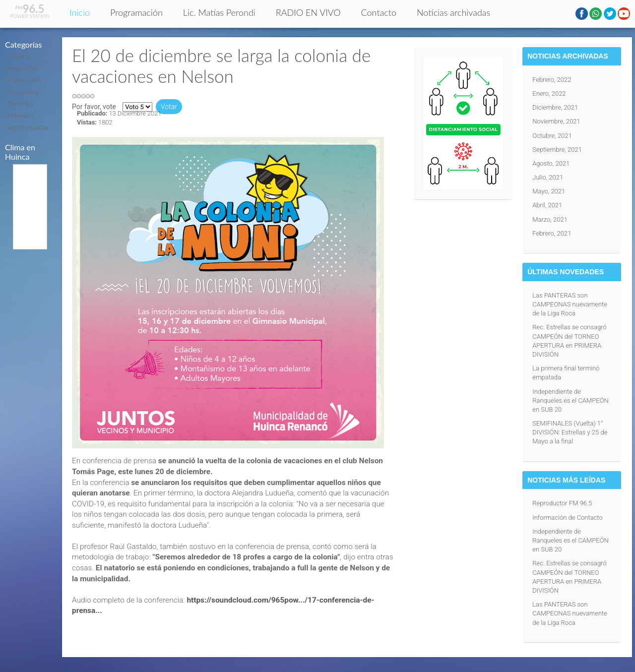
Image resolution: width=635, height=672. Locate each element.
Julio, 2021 (548, 177)
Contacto (379, 12)
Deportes (20, 104)
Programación (136, 12)
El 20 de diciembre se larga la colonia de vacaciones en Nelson (221, 65)
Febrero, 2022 (552, 80)
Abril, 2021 (547, 205)
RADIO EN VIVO (308, 12)
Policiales (21, 116)
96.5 (30, 9)
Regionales (23, 68)
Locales (18, 56)
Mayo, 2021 (549, 191)
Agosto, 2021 (551, 163)
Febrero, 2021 (552, 233)
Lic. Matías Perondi (219, 12)
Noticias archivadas (453, 12)
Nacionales (23, 92)
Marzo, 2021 (550, 219)
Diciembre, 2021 (555, 107)
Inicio (80, 12)
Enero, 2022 (549, 93)
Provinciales (25, 80)
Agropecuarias (28, 128)
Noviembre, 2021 (556, 121)
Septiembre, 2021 (557, 150)
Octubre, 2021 (552, 136)
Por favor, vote (94, 107)
